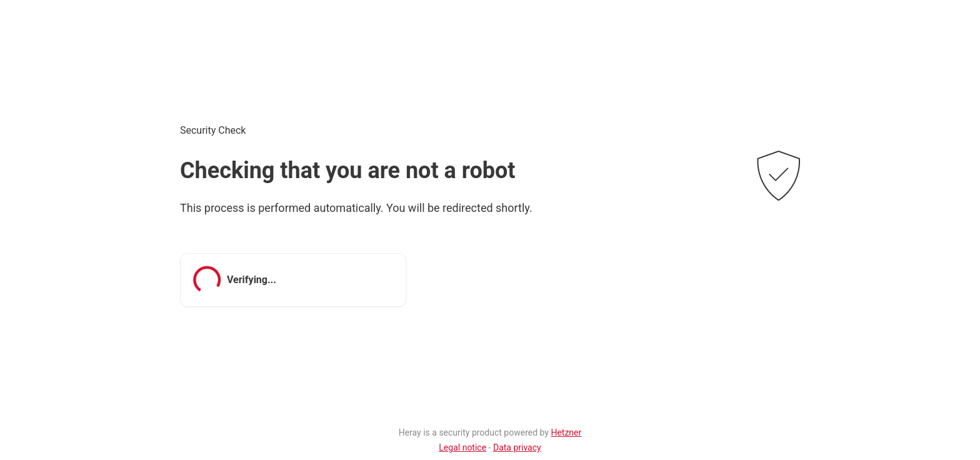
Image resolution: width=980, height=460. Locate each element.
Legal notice (462, 447)
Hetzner (566, 432)
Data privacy (517, 447)
